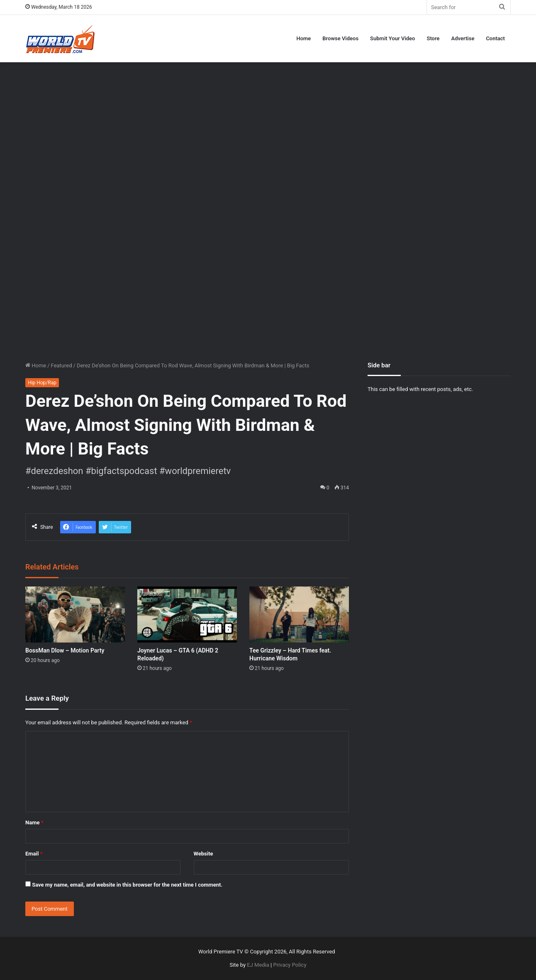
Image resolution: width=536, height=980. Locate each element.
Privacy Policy (290, 965)
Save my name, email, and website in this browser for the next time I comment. (127, 885)
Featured (62, 365)
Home (303, 38)
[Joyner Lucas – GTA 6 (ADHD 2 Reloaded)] (187, 615)
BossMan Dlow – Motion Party (65, 650)
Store (433, 38)
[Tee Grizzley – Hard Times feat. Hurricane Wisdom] (299, 615)
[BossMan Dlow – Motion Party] (75, 615)
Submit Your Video (392, 38)
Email (34, 854)
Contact (495, 38)
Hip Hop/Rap (42, 383)
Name (34, 822)
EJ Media (258, 965)
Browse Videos (340, 38)
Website (203, 854)
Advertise (463, 38)
